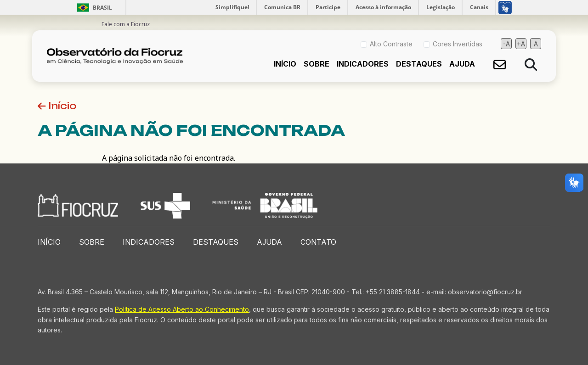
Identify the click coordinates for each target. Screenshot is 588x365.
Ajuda (462, 64)
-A (506, 44)
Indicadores (363, 64)
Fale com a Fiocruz (126, 24)
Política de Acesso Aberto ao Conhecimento (182, 309)
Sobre (317, 64)
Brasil (93, 8)
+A (521, 44)
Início (285, 64)
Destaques (419, 64)
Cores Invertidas (458, 44)
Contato (318, 242)
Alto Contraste (391, 44)
